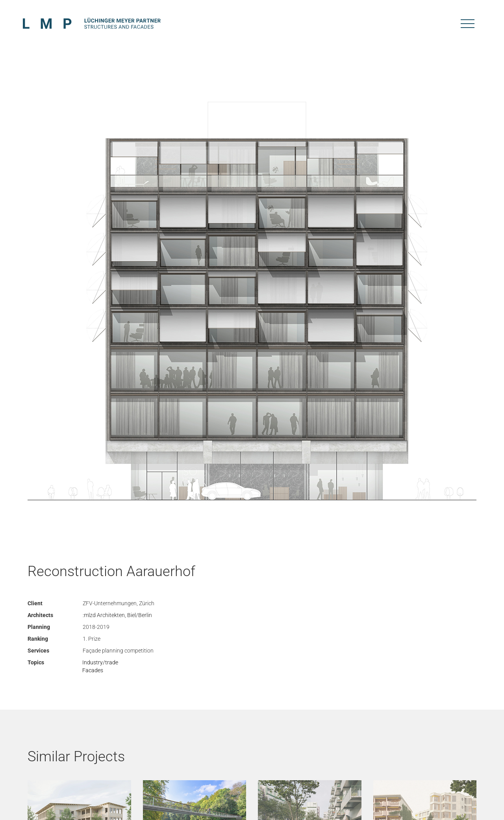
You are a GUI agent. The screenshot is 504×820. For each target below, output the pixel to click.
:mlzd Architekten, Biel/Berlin (117, 615)
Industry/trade (100, 662)
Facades (93, 670)
